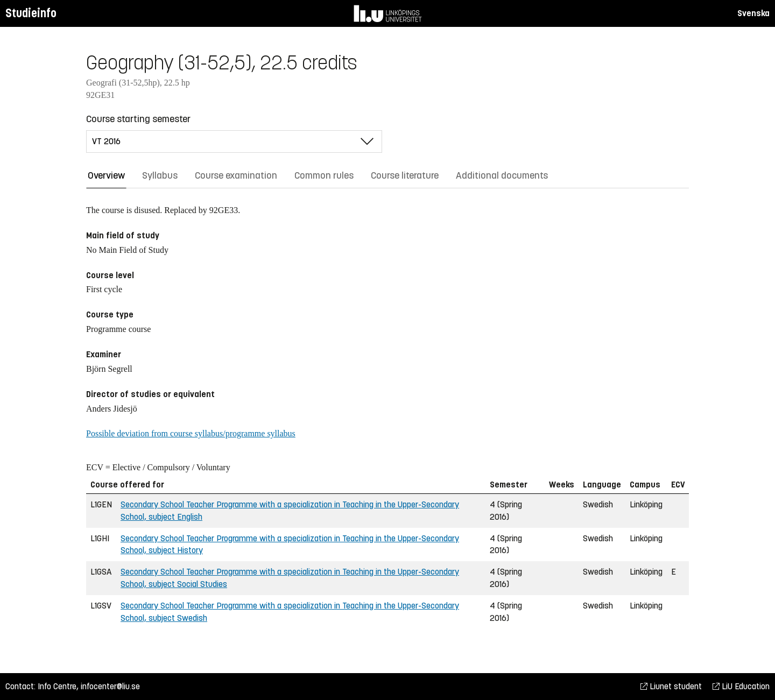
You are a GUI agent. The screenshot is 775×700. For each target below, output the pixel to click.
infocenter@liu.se (110, 686)
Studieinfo (31, 13)
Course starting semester (138, 119)
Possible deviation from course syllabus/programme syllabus (191, 433)
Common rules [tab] (324, 175)
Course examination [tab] (236, 175)
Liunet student (671, 686)
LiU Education (741, 686)
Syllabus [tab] (160, 175)
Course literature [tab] (405, 175)
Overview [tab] (106, 175)
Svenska (753, 13)
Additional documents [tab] (502, 175)
